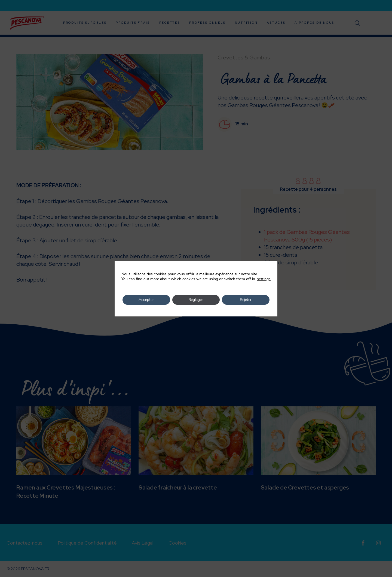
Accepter (146, 300)
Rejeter (246, 300)
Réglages (196, 300)
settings (264, 279)
